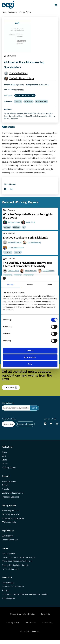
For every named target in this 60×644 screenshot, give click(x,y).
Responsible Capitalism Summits (15, 569)
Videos (5, 467)
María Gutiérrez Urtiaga (21, 79)
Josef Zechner (49, 272)
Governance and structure (13, 590)
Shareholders (42, 102)
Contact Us (45, 618)
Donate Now (8, 427)
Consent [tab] (11, 284)
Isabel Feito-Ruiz (15, 244)
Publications (13, 12)
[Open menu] (56, 5)
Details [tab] (30, 284)
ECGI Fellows (7, 539)
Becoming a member (11, 518)
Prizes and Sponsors (10, 500)
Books (4, 463)
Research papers (9, 484)
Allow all (30, 351)
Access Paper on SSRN (25, 96)
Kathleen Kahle (14, 224)
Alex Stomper (31, 272)
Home (4, 12)
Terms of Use (30, 627)
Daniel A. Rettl (13, 272)
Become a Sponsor (25, 427)
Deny (30, 364)
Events (5, 552)
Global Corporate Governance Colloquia (19, 561)
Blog (4, 459)
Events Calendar (9, 557)
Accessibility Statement (30, 635)
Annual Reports (8, 602)
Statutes (5, 594)
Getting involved (9, 509)
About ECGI (7, 581)
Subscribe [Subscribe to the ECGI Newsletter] (11, 390)
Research (6, 479)
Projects (5, 492)
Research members (10, 543)
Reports (5, 488)
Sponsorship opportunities (13, 522)
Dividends (29, 102)
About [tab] (49, 284)
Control (18, 102)
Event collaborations (10, 573)
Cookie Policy (47, 627)
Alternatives (8, 254)
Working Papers (25, 12)
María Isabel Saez (18, 74)
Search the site (8, 405)
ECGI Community (9, 525)
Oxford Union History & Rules (22, 618)
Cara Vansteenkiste (16, 249)
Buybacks (7, 228)
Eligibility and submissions (13, 496)
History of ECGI (8, 586)
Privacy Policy (13, 627)
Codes (5, 455)
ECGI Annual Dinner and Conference (17, 565)
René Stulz (31, 224)
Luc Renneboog (34, 244)
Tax (24, 228)
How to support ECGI (11, 514)
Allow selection (30, 357)
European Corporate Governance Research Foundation (25, 598)
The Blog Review (9, 470)
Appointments (8, 534)
